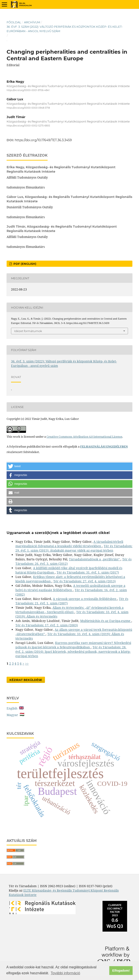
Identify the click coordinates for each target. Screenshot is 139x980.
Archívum (32, 22)
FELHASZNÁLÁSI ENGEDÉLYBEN (104, 446)
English (15, 708)
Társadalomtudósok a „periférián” (95, 559)
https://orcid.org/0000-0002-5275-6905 (28, 126)
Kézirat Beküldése (26, 680)
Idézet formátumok (28, 331)
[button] (69, 466)
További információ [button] (65, 973)
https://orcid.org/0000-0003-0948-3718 (28, 108)
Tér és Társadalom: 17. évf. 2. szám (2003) (47, 625)
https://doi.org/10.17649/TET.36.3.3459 (43, 140)
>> (27, 663)
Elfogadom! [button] (121, 971)
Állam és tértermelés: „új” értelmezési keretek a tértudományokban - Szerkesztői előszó (69, 610)
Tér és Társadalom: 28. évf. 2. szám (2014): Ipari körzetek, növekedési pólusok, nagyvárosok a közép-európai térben (73, 652)
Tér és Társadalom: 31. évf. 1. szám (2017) (88, 572)
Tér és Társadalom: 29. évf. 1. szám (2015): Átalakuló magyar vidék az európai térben (74, 548)
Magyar (15, 715)
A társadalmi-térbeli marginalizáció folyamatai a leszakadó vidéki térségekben (69, 544)
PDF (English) (24, 264)
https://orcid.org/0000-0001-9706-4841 (28, 90)
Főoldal (14, 22)
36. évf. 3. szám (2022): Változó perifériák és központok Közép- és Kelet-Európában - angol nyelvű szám (65, 29)
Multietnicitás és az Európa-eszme (106, 621)
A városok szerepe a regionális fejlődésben (85, 599)
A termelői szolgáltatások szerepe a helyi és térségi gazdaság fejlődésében (70, 588)
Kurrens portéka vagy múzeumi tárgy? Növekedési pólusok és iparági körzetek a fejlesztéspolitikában (73, 645)
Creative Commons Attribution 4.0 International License (84, 437)
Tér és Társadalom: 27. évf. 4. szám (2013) (84, 581)
